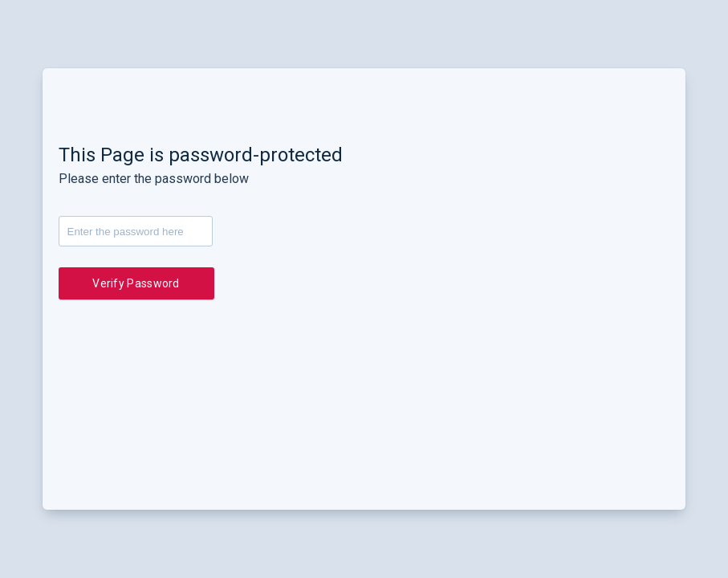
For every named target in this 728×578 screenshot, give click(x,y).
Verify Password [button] (136, 283)
